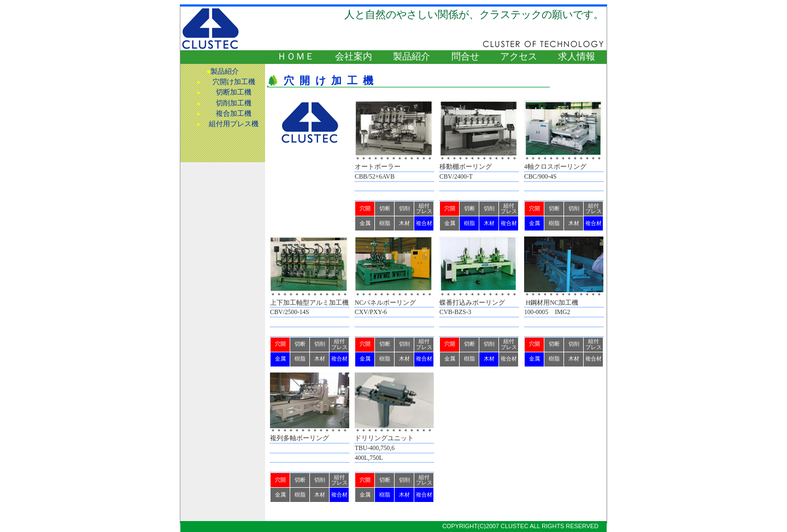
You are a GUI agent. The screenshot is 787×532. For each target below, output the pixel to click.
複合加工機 (234, 114)
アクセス (519, 57)
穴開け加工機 (234, 82)
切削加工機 (234, 103)
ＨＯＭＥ (296, 57)
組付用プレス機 (234, 124)
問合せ (465, 57)
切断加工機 (234, 92)
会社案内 (354, 57)
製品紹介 (412, 57)
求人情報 (577, 57)
